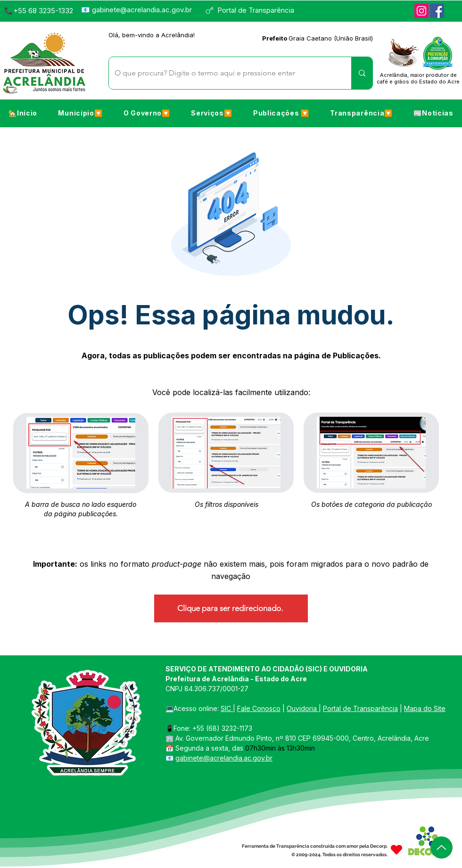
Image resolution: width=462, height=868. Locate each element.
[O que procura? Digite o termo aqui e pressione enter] (223, 73)
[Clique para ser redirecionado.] (231, 608)
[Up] (441, 847)
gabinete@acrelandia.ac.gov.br (142, 10)
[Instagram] (421, 11)
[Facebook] (437, 11)
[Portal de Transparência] (254, 10)
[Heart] (396, 849)
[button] (80, 113)
